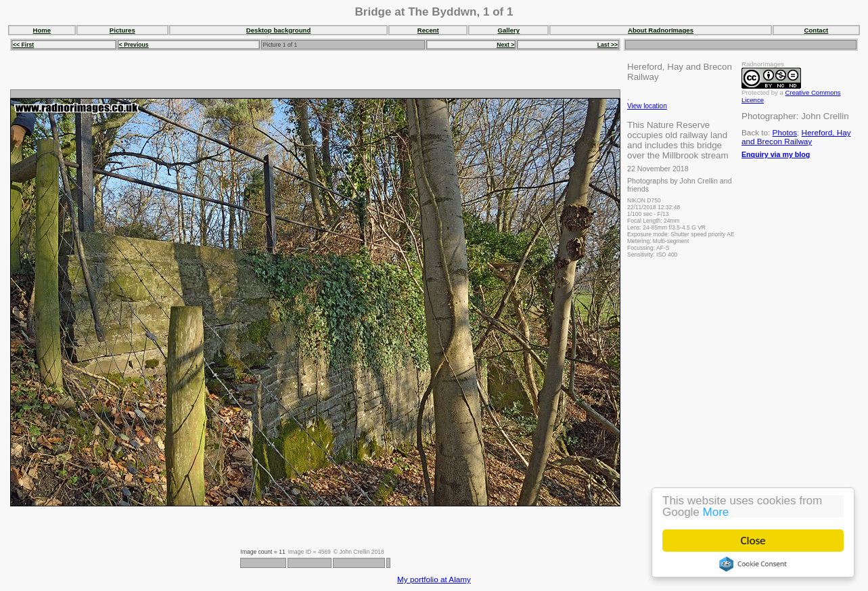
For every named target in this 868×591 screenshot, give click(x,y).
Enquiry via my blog (776, 154)
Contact (817, 30)
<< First (23, 45)
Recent (428, 30)
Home (42, 30)
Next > (505, 45)
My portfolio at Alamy (434, 579)
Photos (785, 132)
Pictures (122, 30)
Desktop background (278, 30)
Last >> (608, 45)
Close (753, 541)
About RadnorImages (661, 30)
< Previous (134, 45)
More (716, 512)
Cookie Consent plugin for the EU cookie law (753, 564)
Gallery (509, 30)
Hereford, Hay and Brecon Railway (796, 137)
